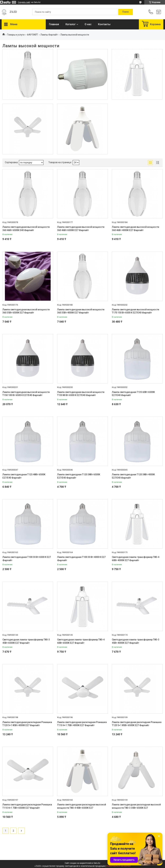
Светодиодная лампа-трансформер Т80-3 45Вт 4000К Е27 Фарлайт (136, 641)
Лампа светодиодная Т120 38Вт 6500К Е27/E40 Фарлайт (79, 476)
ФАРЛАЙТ (33, 35)
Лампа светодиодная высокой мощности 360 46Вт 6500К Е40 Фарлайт (26, 229)
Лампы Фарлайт (49, 35)
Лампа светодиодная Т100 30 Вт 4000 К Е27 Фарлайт (81, 559)
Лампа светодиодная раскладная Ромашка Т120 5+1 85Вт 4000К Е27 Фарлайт (27, 724)
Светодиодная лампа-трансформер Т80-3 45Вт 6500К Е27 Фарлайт (26, 641)
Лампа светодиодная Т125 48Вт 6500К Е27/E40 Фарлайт (24, 476)
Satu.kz (97, 863)
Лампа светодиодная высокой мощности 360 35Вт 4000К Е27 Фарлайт (81, 311)
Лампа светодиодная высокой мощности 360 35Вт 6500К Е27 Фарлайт (26, 311)
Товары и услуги (16, 35)
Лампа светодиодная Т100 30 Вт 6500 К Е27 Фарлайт (27, 559)
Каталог (71, 24)
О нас (88, 24)
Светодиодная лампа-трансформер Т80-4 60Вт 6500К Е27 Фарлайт (81, 641)
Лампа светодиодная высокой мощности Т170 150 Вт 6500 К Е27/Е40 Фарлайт (136, 311)
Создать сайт (24, 2)
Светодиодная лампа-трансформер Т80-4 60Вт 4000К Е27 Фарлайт (136, 559)
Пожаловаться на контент (119, 866)
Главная (54, 24)
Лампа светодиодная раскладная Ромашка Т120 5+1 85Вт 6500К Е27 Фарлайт (137, 724)
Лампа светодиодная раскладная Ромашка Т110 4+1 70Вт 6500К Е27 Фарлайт (27, 806)
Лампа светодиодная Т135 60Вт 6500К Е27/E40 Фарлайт (133, 394)
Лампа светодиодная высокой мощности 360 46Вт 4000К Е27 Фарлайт (136, 229)
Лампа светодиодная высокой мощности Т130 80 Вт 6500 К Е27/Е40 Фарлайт (81, 394)
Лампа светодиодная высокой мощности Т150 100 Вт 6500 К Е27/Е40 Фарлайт (26, 394)
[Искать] (126, 12)
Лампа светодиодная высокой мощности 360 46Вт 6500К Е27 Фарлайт (81, 229)
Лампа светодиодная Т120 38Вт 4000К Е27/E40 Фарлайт (133, 476)
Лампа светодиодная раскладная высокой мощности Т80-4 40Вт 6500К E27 (82, 806)
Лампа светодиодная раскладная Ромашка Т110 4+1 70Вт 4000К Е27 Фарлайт (82, 724)
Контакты (104, 24)
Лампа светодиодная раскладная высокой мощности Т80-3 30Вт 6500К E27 (136, 806)
